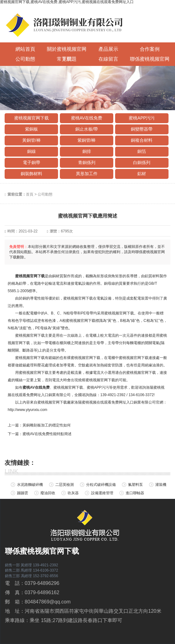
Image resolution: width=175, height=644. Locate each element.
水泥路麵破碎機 (30, 485)
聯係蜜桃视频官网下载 (150, 60)
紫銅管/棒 (87, 140)
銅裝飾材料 (31, 174)
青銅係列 (87, 162)
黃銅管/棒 (31, 140)
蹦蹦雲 (23, 493)
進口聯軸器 (135, 493)
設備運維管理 (102, 493)
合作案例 (150, 49)
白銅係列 (142, 162)
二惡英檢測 (65, 485)
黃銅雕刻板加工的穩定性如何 (47, 425)
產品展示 (108, 49)
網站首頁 (25, 49)
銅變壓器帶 (142, 129)
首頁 (30, 194)
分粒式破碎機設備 (101, 485)
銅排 (87, 151)
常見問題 (67, 59)
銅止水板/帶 (87, 129)
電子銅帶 (31, 162)
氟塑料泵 (135, 485)
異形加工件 (87, 174)
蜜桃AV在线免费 (87, 118)
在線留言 (108, 59)
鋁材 (142, 174)
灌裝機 (161, 485)
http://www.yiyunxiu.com (27, 410)
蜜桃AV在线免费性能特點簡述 (47, 434)
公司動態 (25, 59)
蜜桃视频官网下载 (31, 118)
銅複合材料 (142, 140)
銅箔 (142, 151)
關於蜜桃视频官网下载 (67, 50)
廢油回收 (48, 493)
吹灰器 (73, 493)
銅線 (31, 151)
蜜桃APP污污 (142, 118)
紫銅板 (31, 129)
